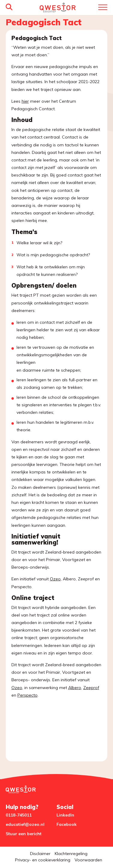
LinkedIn (65, 815)
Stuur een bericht (24, 834)
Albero (75, 688)
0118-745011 (19, 815)
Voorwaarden (88, 860)
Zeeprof (91, 688)
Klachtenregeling (71, 854)
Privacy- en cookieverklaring (43, 860)
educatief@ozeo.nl (25, 824)
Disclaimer (40, 854)
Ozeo (55, 579)
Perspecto (27, 695)
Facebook (67, 824)
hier (25, 101)
